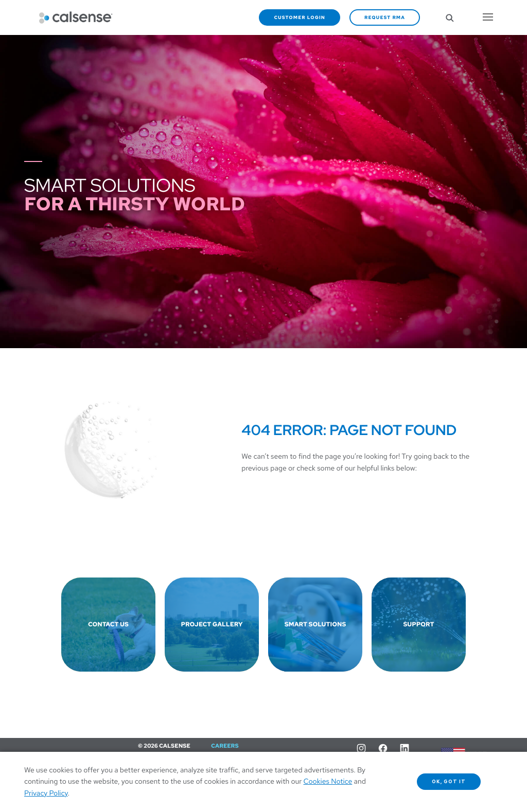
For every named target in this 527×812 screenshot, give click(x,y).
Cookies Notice (328, 782)
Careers (225, 746)
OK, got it (449, 782)
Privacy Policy (46, 793)
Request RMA (385, 17)
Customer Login (300, 17)
